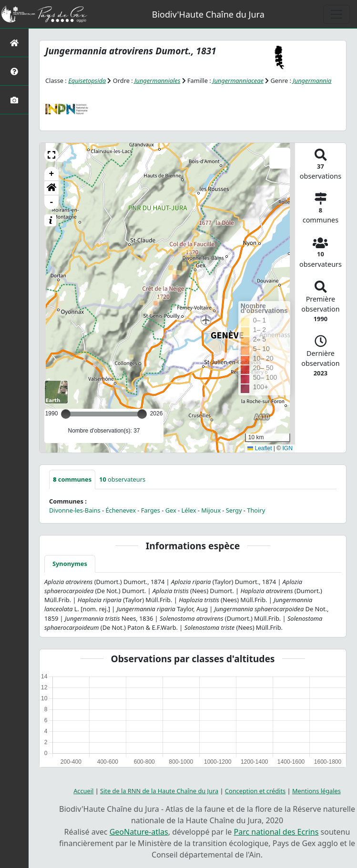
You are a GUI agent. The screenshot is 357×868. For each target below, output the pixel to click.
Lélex (189, 510)
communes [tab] (72, 479)
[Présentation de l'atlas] (14, 71)
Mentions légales (316, 791)
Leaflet (260, 448)
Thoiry (256, 510)
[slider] (142, 414)
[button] (51, 155)
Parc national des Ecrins (276, 832)
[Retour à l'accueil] (14, 43)
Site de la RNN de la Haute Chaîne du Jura (159, 791)
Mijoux (211, 510)
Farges (151, 510)
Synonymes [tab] (70, 564)
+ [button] (52, 174)
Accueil (83, 791)
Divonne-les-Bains (75, 510)
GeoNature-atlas (139, 832)
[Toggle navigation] (337, 14)
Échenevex (121, 510)
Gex (171, 510)
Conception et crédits (255, 791)
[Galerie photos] (14, 100)
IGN (287, 448)
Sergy (234, 510)
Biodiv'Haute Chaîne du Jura (208, 14)
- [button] (52, 202)
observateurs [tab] (122, 479)
